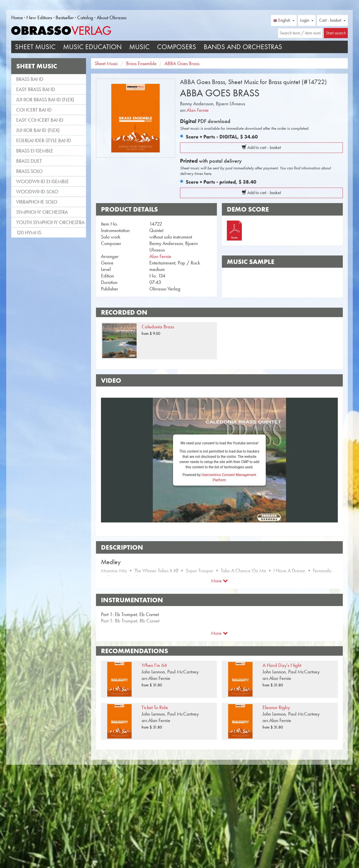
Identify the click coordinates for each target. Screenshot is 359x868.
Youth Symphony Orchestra (50, 222)
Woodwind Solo (37, 192)
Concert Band (34, 110)
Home (17, 17)
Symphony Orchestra (42, 212)
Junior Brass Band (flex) (45, 100)
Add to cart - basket (261, 147)
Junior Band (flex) (38, 130)
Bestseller (65, 17)
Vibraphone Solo (37, 202)
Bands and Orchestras (243, 47)
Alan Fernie (198, 110)
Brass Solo (29, 171)
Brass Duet (29, 161)
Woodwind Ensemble (43, 181)
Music (139, 47)
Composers (177, 47)
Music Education (92, 47)
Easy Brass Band (36, 89)
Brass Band (30, 79)
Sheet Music (35, 47)
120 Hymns (29, 233)
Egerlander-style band (44, 140)
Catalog (85, 17)
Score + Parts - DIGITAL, (222, 137)
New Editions (39, 17)
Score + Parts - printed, (221, 182)
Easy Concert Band (40, 120)
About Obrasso (112, 17)
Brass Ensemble (35, 151)
